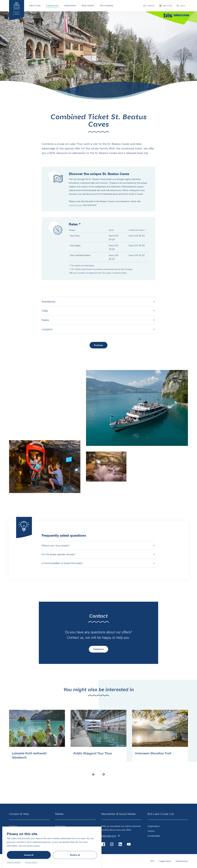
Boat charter (88, 5)
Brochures (60, 826)
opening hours (76, 205)
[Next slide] (103, 778)
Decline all (75, 855)
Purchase (101, 346)
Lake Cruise (35, 5)
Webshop (151, 6)
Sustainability (154, 836)
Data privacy (162, 861)
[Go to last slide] (94, 778)
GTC (132, 861)
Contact (13, 826)
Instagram (112, 844)
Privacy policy (31, 862)
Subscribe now (116, 836)
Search (183, 6)
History (166, 831)
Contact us (98, 652)
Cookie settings (180, 861)
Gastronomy (70, 5)
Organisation (154, 826)
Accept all (29, 855)
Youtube (129, 844)
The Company (106, 5)
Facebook (103, 844)
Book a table (167, 6)
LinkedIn (120, 844)
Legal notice (145, 861)
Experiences (52, 5)
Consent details (14, 862)
